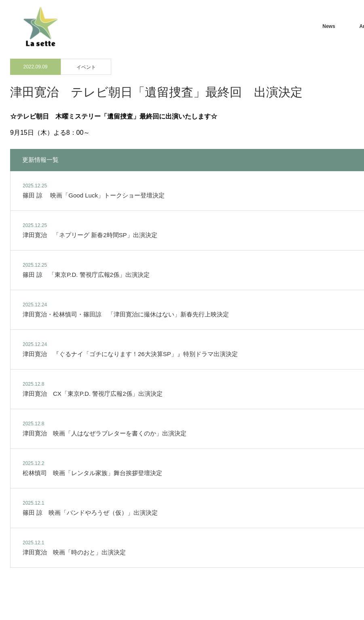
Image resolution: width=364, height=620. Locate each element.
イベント (86, 67)
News (329, 26)
